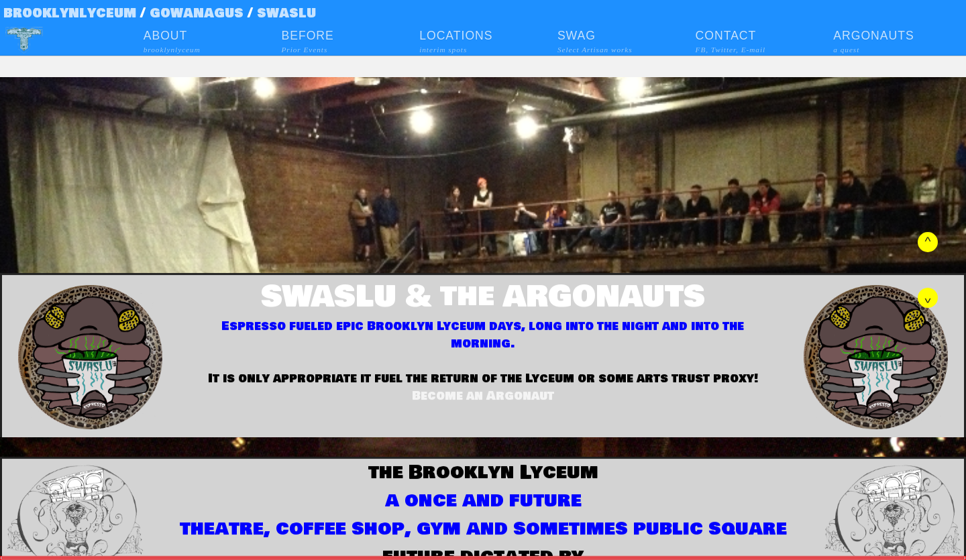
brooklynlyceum (70, 13)
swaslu (286, 13)
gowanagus (199, 13)
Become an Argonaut (483, 396)
